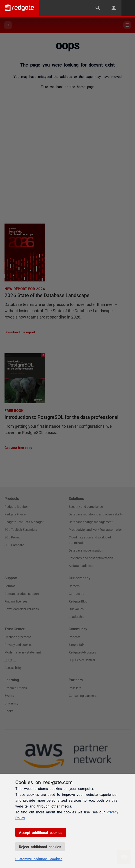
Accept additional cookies (41, 832)
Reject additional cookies (40, 847)
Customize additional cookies (39, 859)
